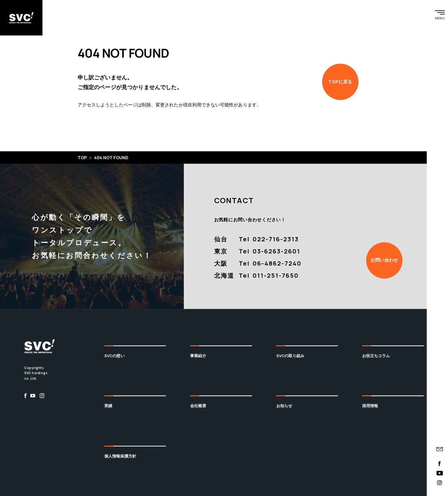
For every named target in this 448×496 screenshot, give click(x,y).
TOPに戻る (340, 82)
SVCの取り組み (290, 356)
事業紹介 (198, 356)
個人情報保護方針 (120, 456)
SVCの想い (115, 356)
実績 (108, 406)
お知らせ (284, 406)
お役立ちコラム (376, 356)
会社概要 (198, 406)
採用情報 (370, 406)
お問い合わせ (384, 260)
